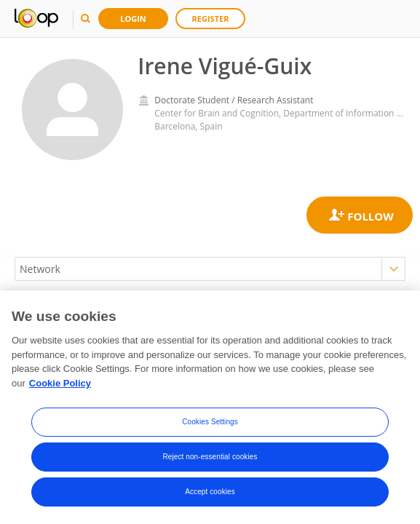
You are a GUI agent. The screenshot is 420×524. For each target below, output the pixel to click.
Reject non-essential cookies (210, 457)
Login (133, 19)
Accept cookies (210, 492)
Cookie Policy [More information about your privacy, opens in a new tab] (60, 384)
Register (211, 19)
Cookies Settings (210, 422)
